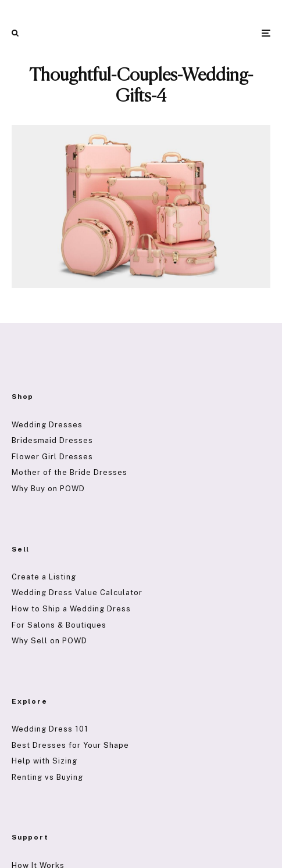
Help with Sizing (44, 761)
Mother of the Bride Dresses (69, 472)
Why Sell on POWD (49, 641)
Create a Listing (44, 577)
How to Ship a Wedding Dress (71, 609)
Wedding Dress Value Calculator (77, 593)
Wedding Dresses (47, 425)
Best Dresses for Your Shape (70, 745)
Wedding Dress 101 (50, 729)
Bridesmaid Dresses (52, 440)
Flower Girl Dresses (52, 457)
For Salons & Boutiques (59, 625)
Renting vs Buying (47, 777)
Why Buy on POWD (48, 489)
